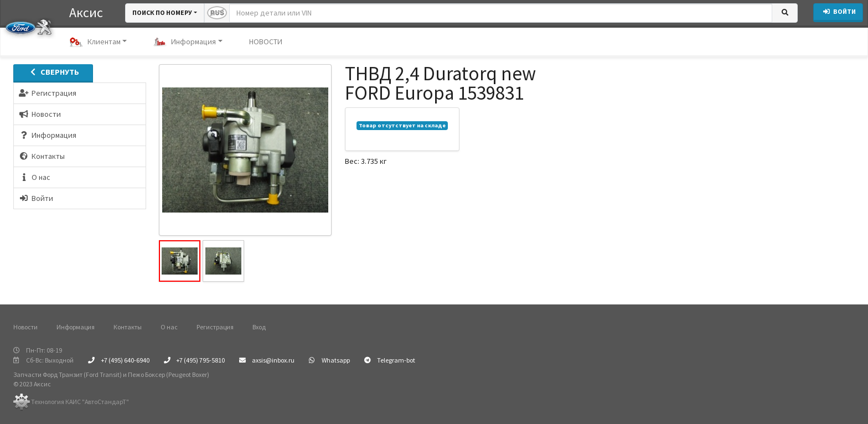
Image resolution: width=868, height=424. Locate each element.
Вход (259, 327)
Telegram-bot (390, 360)
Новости (25, 327)
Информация (185, 42)
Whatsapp (329, 360)
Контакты (128, 327)
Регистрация (215, 327)
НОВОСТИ (266, 42)
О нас (169, 327)
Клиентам (95, 42)
